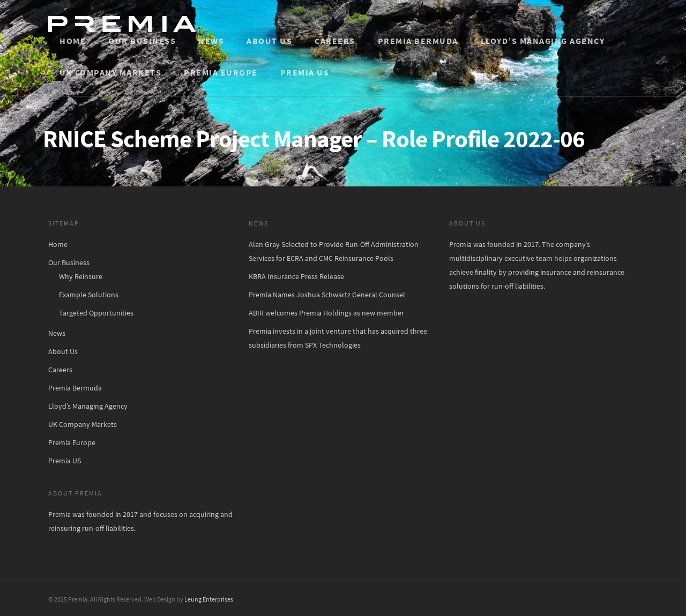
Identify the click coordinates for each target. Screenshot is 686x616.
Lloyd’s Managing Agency (543, 41)
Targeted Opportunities (96, 313)
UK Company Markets (110, 72)
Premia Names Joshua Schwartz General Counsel (327, 295)
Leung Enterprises (209, 599)
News (211, 41)
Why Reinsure (81, 276)
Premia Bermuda (418, 41)
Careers (335, 41)
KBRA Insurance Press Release (296, 276)
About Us (269, 41)
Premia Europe (221, 72)
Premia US (305, 72)
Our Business (142, 41)
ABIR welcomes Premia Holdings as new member (326, 313)
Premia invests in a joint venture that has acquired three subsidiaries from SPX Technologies (338, 338)
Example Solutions (89, 295)
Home (73, 41)
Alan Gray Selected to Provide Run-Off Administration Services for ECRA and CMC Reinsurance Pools (334, 251)
